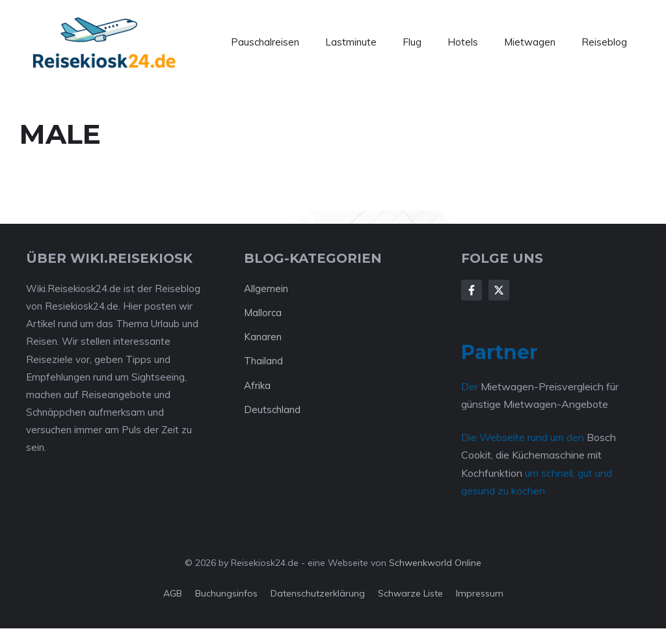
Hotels (463, 42)
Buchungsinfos (226, 593)
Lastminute (351, 42)
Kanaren (263, 337)
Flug (412, 42)
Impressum (480, 593)
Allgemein (266, 288)
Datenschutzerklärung (318, 593)
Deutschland (272, 409)
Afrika (257, 385)
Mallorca (263, 313)
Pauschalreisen (265, 42)
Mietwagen (530, 42)
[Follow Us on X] (499, 290)
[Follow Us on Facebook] (472, 290)
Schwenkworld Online (435, 563)
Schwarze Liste (410, 593)
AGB (173, 593)
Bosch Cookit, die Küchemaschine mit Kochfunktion (539, 455)
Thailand (263, 361)
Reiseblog (604, 42)
